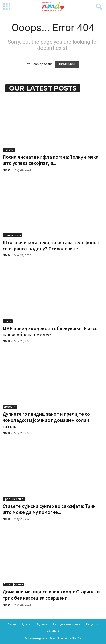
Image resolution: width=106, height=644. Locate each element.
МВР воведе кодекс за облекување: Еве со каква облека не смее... (50, 331)
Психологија (12, 235)
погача (9, 150)
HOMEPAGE (67, 64)
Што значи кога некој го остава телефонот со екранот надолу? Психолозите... (51, 246)
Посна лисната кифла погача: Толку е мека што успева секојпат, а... (51, 160)
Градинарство (14, 499)
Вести (8, 321)
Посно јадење (13, 584)
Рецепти (92, 624)
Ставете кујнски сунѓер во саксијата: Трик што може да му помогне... (49, 509)
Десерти (10, 407)
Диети (26, 624)
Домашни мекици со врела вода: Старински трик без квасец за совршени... (51, 595)
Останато (53, 630)
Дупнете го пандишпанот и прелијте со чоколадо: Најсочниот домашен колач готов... (46, 420)
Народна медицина (67, 624)
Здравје (42, 624)
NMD (6, 170)
